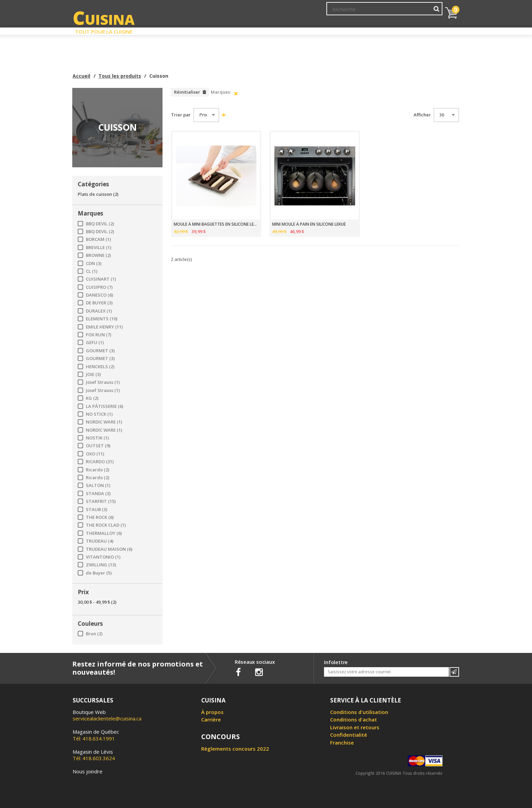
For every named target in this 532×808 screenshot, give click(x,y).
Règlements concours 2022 (235, 749)
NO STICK (99, 414)
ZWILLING (101, 565)
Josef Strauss (103, 382)
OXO (95, 454)
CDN (94, 264)
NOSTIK (97, 438)
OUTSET (98, 446)
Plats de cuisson (98, 194)
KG (92, 398)
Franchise (342, 743)
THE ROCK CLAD (106, 525)
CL (92, 271)
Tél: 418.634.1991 (96, 735)
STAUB (97, 510)
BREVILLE (99, 248)
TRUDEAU (100, 541)
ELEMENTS (102, 319)
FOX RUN (99, 335)
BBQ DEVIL (100, 224)
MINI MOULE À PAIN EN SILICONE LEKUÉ (309, 224)
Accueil (81, 76)
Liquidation (266, 30)
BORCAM (98, 239)
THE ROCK (100, 517)
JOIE (93, 374)
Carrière (211, 719)
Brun (94, 634)
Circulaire (315, 30)
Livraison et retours (355, 727)
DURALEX (99, 311)
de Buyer (99, 573)
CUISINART (101, 279)
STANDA (98, 494)
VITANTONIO (103, 557)
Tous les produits (120, 76)
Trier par (181, 115)
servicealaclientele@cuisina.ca (107, 718)
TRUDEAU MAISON (109, 549)
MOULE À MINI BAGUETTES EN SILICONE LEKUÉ (216, 224)
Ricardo (98, 470)
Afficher (422, 115)
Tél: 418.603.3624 (94, 755)
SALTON (98, 485)
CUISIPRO (99, 287)
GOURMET (100, 351)
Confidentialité (349, 735)
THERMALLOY (104, 533)
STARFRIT (101, 501)
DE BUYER (99, 303)
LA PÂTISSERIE (104, 406)
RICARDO (100, 462)
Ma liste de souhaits (383, 12)
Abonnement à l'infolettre (291, 12)
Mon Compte (340, 12)
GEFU (95, 343)
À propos (212, 712)
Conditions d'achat (354, 719)
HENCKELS (100, 367)
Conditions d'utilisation (359, 712)
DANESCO (99, 295)
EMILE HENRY (104, 327)
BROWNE (98, 255)
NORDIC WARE (104, 422)
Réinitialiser (187, 92)
